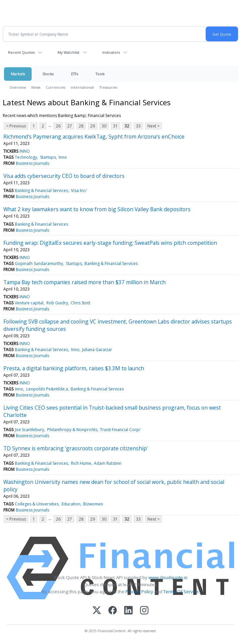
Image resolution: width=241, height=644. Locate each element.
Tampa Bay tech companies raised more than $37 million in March (84, 282)
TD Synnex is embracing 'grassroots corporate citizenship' (76, 448)
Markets (18, 74)
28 (81, 126)
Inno (63, 157)
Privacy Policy (139, 592)
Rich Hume (81, 463)
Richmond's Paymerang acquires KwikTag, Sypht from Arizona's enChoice (94, 137)
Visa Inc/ (79, 191)
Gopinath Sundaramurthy (39, 263)
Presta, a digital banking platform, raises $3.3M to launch (74, 368)
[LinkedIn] (128, 611)
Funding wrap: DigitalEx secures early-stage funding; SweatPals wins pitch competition (110, 243)
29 (93, 126)
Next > (153, 126)
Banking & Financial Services (41, 191)
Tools (100, 74)
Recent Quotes (21, 52)
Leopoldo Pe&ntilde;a (47, 389)
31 (115, 126)
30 (104, 126)
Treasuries (108, 87)
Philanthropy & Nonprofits (72, 430)
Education (71, 504)
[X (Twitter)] (97, 611)
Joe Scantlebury (29, 430)
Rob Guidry (57, 303)
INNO (25, 151)
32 (127, 126)
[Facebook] (113, 611)
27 (70, 126)
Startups (48, 157)
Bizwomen (93, 504)
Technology (26, 157)
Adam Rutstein (108, 463)
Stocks (48, 74)
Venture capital (29, 303)
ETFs (75, 74)
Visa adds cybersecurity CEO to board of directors (64, 176)
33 (138, 126)
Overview (18, 87)
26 (58, 126)
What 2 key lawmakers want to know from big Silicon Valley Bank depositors (97, 209)
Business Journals (32, 163)
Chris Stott (80, 303)
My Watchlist (68, 52)
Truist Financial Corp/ (120, 430)
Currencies (56, 87)
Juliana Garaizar (97, 350)
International (82, 87)
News (36, 87)
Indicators (111, 52)
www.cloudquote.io (168, 577)
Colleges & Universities (37, 504)
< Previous (16, 126)
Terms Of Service (181, 592)
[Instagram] (144, 611)
